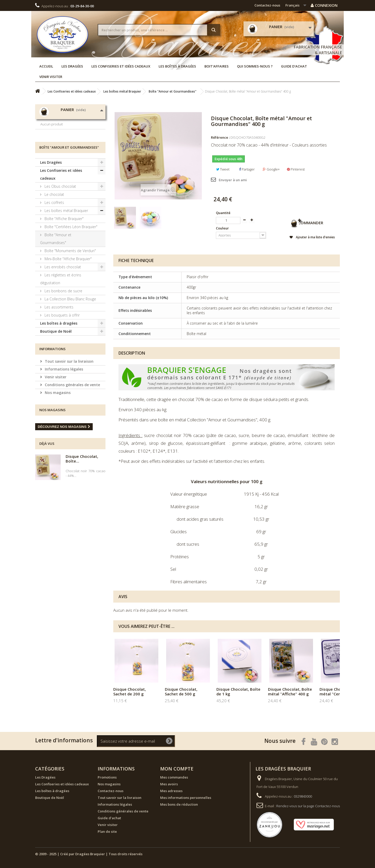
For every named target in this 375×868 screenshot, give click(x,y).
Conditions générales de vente (72, 423)
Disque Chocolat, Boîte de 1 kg (238, 691)
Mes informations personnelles (186, 798)
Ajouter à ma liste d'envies (312, 238)
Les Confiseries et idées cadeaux (121, 66)
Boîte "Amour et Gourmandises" (56, 277)
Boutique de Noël (56, 369)
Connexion (324, 5)
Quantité (223, 213)
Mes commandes (174, 777)
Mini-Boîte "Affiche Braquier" (68, 297)
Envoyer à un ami (233, 180)
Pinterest (296, 169)
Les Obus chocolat (60, 224)
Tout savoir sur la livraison (69, 399)
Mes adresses (171, 791)
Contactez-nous (267, 5)
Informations (52, 387)
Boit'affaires (217, 66)
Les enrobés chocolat (62, 305)
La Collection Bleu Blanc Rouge (70, 337)
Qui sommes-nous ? (255, 66)
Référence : (220, 137)
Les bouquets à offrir (62, 353)
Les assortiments (58, 345)
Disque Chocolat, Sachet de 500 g (181, 691)
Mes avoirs (169, 784)
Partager (247, 169)
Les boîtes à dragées (177, 66)
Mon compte (177, 769)
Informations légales (63, 407)
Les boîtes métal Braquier (66, 249)
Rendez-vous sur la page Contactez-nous (308, 806)
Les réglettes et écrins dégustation (61, 317)
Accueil (46, 66)
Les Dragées (72, 66)
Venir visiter (51, 77)
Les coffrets (54, 241)
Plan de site (107, 831)
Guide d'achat (294, 66)
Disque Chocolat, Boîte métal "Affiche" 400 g (290, 691)
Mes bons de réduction (179, 804)
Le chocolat (54, 232)
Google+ (271, 169)
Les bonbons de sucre (63, 329)
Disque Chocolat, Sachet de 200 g (130, 691)
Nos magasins (57, 431)
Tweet (223, 169)
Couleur (223, 228)
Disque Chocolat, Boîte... (82, 497)
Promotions (107, 777)
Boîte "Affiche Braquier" (64, 257)
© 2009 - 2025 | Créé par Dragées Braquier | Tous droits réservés (89, 854)
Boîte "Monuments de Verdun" (70, 289)
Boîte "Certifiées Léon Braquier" (70, 265)
